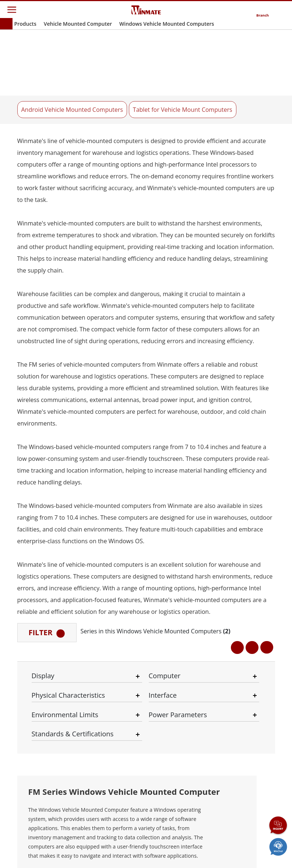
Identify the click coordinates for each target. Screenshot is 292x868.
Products (25, 24)
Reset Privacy (177, 851)
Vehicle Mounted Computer (78, 24)
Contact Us (36, 851)
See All (52, 410)
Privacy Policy (105, 851)
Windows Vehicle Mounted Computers (167, 24)
